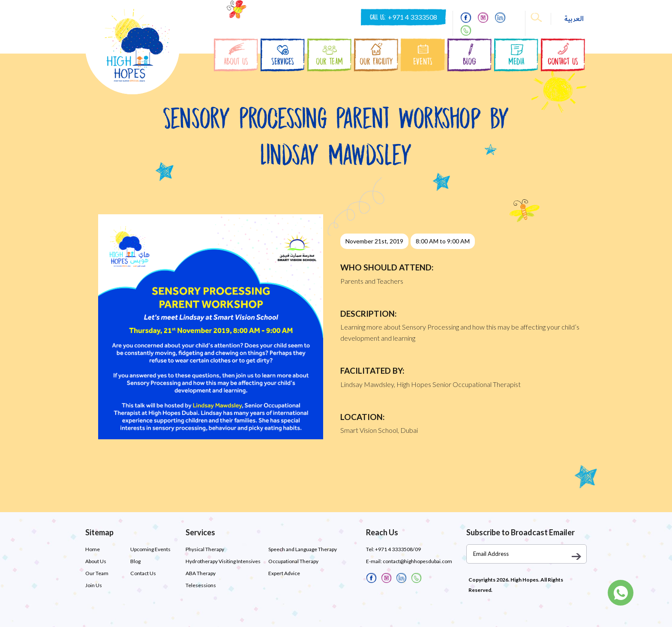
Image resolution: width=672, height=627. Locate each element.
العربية (574, 19)
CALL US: (403, 17)
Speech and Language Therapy (303, 549)
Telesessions (201, 585)
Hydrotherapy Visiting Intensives (223, 561)
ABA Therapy (201, 573)
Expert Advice (284, 573)
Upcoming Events (150, 549)
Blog (135, 561)
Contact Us (143, 573)
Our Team (97, 573)
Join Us (94, 585)
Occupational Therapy (293, 561)
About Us (96, 561)
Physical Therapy (205, 549)
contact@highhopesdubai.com (417, 561)
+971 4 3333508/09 (398, 549)
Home (93, 549)
